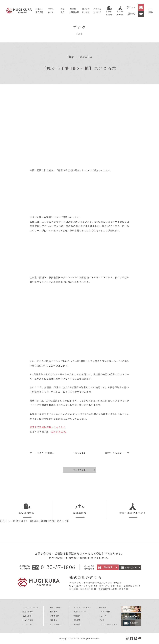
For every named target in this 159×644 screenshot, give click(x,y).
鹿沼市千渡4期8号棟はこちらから (48, 427)
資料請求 (108, 567)
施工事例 (54, 611)
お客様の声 (55, 616)
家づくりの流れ (56, 624)
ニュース (132, 7)
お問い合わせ (131, 567)
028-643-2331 (58, 431)
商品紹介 (54, 620)
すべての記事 (79, 469)
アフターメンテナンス (82, 607)
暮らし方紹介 (56, 607)
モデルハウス (51, 10)
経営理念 (77, 624)
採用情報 (103, 607)
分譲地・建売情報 (109, 13)
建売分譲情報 (26, 508)
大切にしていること (30, 607)
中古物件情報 (28, 620)
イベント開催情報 (120, 13)
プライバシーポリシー (108, 624)
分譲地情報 (80, 508)
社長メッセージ (80, 611)
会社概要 (77, 620)
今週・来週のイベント (133, 508)
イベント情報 (105, 611)
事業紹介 (77, 616)
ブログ (132, 14)
